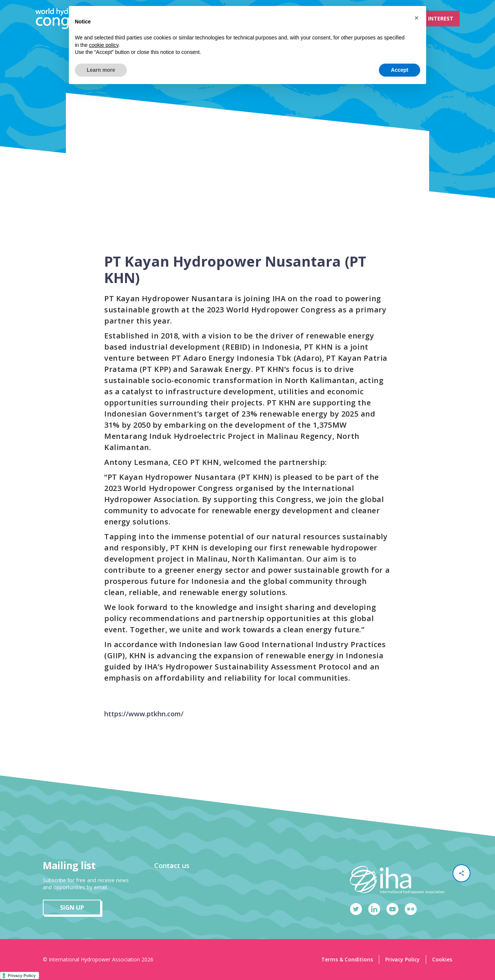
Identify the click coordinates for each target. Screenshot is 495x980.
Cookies (442, 959)
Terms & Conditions (347, 959)
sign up (72, 907)
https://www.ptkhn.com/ (144, 714)
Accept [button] (400, 70)
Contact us (172, 865)
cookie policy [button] (104, 45)
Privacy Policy (403, 959)
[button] (416, 18)
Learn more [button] (101, 70)
